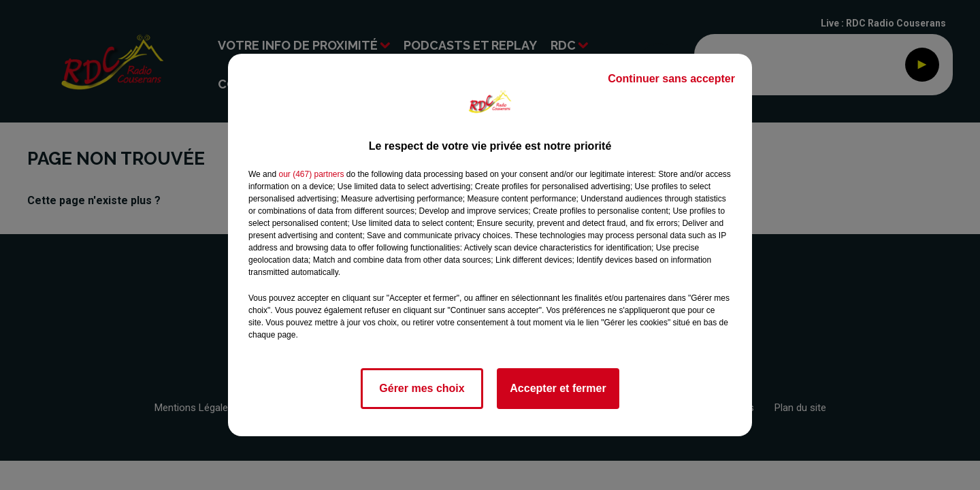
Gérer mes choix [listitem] (422, 388)
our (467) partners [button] (311, 174)
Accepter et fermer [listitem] (558, 388)
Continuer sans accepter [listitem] (671, 79)
